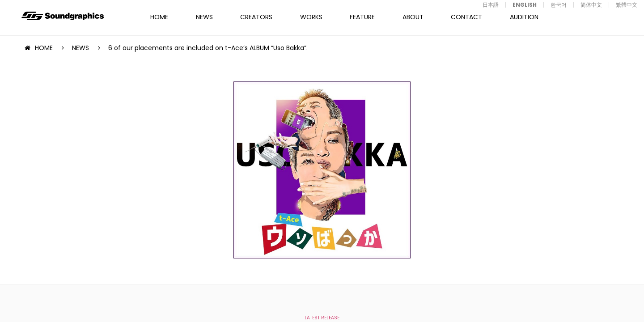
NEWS (204, 17)
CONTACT (466, 17)
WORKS (311, 17)
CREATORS (256, 17)
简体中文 (591, 5)
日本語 (491, 5)
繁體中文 (627, 5)
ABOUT (413, 17)
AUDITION (524, 17)
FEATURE (362, 17)
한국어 (559, 5)
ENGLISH (525, 5)
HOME (159, 17)
